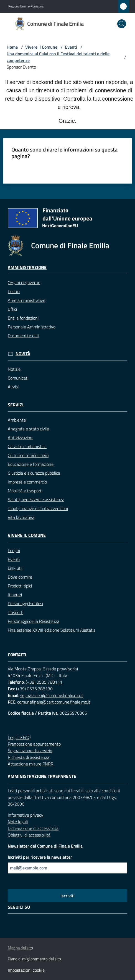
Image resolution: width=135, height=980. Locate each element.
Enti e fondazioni (23, 318)
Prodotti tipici (20, 586)
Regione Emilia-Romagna (26, 6)
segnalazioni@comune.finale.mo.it (52, 695)
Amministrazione (27, 267)
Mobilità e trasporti (25, 491)
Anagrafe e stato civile (28, 429)
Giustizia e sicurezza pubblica (34, 473)
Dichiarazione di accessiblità (33, 828)
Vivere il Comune (41, 47)
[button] (122, 24)
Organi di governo (24, 283)
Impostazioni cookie (26, 970)
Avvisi (13, 387)
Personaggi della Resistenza (34, 621)
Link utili (16, 568)
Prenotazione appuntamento (34, 744)
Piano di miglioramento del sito (34, 959)
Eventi (71, 47)
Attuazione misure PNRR (31, 764)
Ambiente (17, 420)
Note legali (18, 822)
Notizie (14, 369)
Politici (14, 291)
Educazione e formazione (31, 464)
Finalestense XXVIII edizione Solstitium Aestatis (52, 630)
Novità (23, 354)
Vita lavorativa (21, 517)
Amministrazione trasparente (42, 776)
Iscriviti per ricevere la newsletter (40, 857)
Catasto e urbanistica (27, 446)
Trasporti (16, 612)
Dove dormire (20, 577)
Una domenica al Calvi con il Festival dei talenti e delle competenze (58, 57)
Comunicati (18, 378)
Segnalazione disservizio (30, 751)
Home (12, 47)
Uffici (12, 309)
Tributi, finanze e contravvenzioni (38, 508)
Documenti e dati (23, 336)
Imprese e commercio (27, 482)
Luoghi (14, 550)
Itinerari (15, 595)
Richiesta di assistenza (29, 757)
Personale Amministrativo (32, 327)
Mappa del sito (20, 948)
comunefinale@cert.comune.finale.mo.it (54, 702)
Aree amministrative (26, 300)
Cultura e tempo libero (28, 455)
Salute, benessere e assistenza (36, 500)
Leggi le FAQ (19, 737)
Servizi (16, 405)
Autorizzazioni (21, 438)
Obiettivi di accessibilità (29, 835)
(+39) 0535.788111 (44, 682)
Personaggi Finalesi (25, 603)
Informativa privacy (26, 815)
